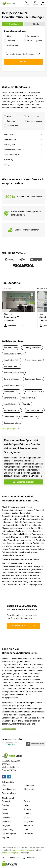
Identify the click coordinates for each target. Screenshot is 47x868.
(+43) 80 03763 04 (9, 770)
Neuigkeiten (30, 789)
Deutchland (7, 817)
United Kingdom (9, 833)
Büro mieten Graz (28, 398)
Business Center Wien (34, 360)
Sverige (5, 805)
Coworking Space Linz (34, 410)
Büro (7, 117)
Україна (27, 813)
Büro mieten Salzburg (12, 366)
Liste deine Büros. (23, 626)
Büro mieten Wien (11, 348)
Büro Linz (27, 404)
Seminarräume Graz (12, 392)
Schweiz (27, 809)
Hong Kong (29, 821)
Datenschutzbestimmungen (23, 850)
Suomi (5, 813)
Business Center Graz (33, 392)
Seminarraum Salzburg (34, 379)
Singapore (28, 825)
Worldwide (28, 833)
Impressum (29, 785)
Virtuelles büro (11, 126)
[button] (33, 294)
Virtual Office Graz (11, 404)
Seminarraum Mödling (12, 423)
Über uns (6, 785)
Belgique (6, 825)
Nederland (7, 821)
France (27, 801)
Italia (26, 805)
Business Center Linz (12, 410)
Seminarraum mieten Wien (14, 354)
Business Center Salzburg (14, 373)
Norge (5, 809)
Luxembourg (8, 829)
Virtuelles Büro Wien (12, 360)
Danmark (6, 801)
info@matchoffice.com (11, 767)
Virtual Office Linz (30, 417)
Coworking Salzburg (11, 379)
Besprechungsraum (33, 121)
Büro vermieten (9, 793)
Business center (31, 117)
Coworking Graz (10, 398)
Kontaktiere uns (9, 789)
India (26, 829)
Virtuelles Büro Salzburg (13, 385)
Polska (27, 817)
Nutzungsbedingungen (11, 853)
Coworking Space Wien (32, 348)
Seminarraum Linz (11, 417)
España (5, 838)
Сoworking (10, 121)
